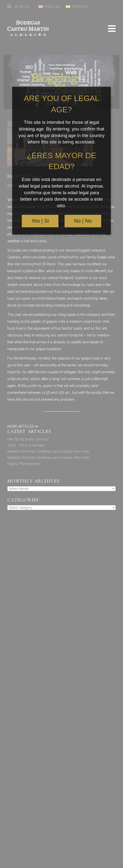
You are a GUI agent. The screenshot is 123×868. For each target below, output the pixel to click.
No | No (83, 221)
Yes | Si (40, 221)
